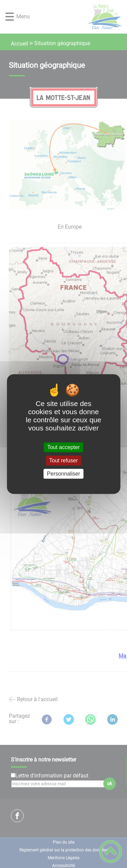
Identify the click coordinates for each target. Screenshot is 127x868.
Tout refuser (63, 460)
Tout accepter (63, 447)
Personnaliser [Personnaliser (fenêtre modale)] (64, 474)
